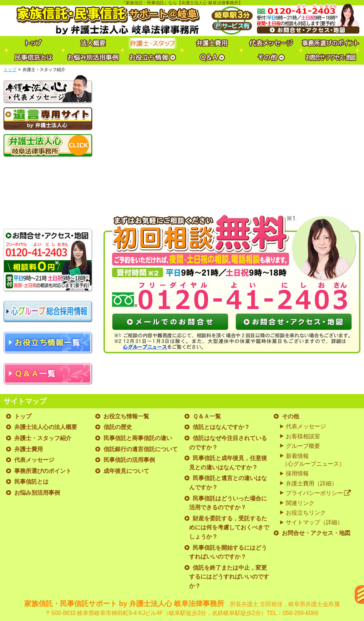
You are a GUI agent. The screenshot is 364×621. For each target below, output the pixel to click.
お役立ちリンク (306, 513)
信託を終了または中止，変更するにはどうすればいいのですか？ (229, 577)
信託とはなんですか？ (221, 427)
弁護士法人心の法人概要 (46, 427)
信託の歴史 (118, 427)
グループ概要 (303, 446)
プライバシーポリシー (318, 493)
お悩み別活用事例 (37, 493)
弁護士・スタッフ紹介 (43, 438)
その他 (290, 416)
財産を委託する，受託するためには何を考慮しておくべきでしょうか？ (229, 527)
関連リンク (300, 503)
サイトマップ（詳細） (314, 522)
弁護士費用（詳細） (312, 483)
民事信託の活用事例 (129, 460)
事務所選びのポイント (43, 471)
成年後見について (126, 471)
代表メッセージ (34, 460)
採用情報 (297, 473)
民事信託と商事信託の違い (138, 438)
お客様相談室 (303, 436)
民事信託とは (31, 482)
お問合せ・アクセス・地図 (316, 533)
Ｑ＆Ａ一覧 (207, 416)
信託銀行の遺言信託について (141, 449)
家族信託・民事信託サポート (182, 609)
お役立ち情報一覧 (126, 416)
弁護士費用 (29, 449)
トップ (10, 70)
